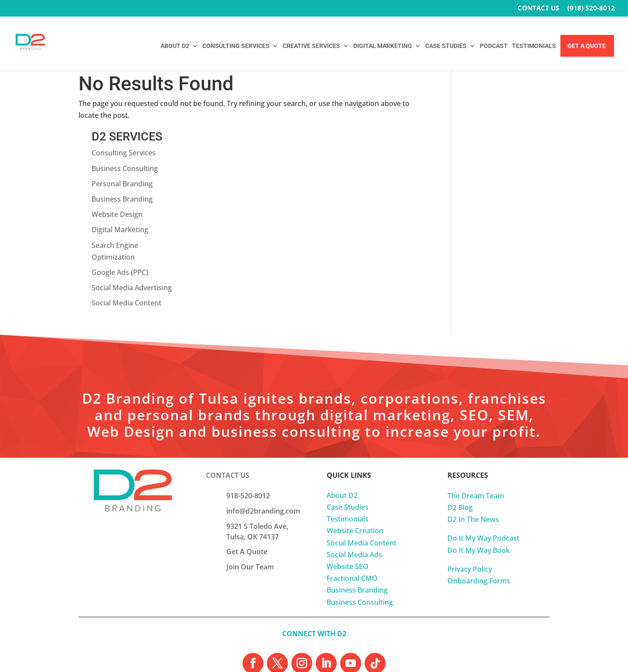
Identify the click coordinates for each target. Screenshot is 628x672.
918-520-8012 (248, 438)
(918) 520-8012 (591, 9)
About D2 (342, 438)
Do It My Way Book (479, 493)
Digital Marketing (493, 172)
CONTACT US (538, 9)
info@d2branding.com (263, 453)
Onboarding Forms (479, 524)
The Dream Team (476, 438)
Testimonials (348, 462)
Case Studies (348, 450)
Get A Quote (587, 46)
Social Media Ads (354, 497)
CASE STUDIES (446, 46)
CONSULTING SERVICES (236, 46)
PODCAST (494, 46)
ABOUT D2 (175, 46)
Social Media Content (499, 246)
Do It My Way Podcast (483, 481)
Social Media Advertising (505, 230)
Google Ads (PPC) (493, 215)
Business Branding (495, 142)
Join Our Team (250, 509)
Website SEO (348, 509)
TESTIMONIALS (534, 46)
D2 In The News (473, 462)
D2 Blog (460, 450)
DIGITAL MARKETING (383, 46)
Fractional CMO (352, 521)
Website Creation (355, 473)
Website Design (490, 157)
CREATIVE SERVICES (311, 46)
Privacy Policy (470, 511)
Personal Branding (495, 126)
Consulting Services (497, 96)
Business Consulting (498, 111)
